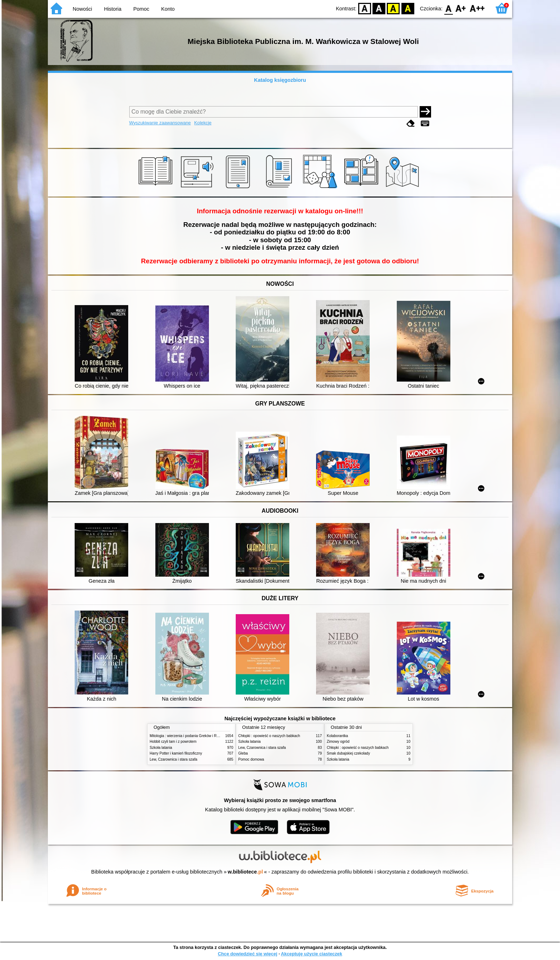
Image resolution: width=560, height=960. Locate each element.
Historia (113, 9)
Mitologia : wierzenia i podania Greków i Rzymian (189, 736)
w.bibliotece (246, 872)
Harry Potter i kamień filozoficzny (176, 753)
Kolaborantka (337, 736)
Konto (168, 9)
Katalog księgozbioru (280, 80)
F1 (461, 8)
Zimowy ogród (338, 742)
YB (393, 8)
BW (379, 8)
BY (408, 8)
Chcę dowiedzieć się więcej (247, 954)
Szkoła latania (161, 748)
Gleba (243, 753)
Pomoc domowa (251, 759)
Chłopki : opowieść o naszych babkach (269, 736)
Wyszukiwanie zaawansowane (160, 123)
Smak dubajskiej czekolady (348, 753)
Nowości (82, 9)
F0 (448, 8)
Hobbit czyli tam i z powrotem (173, 742)
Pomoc (141, 9)
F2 (477, 8)
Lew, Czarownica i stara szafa (173, 759)
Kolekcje (203, 123)
